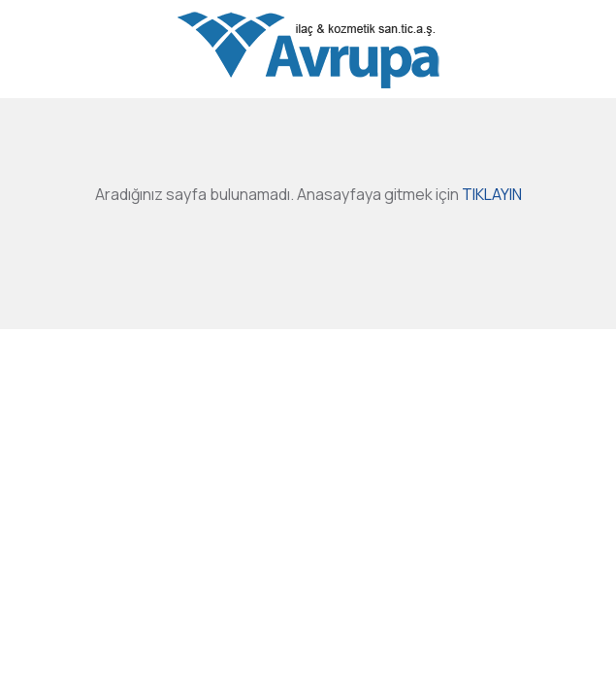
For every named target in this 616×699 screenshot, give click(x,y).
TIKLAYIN (492, 194)
